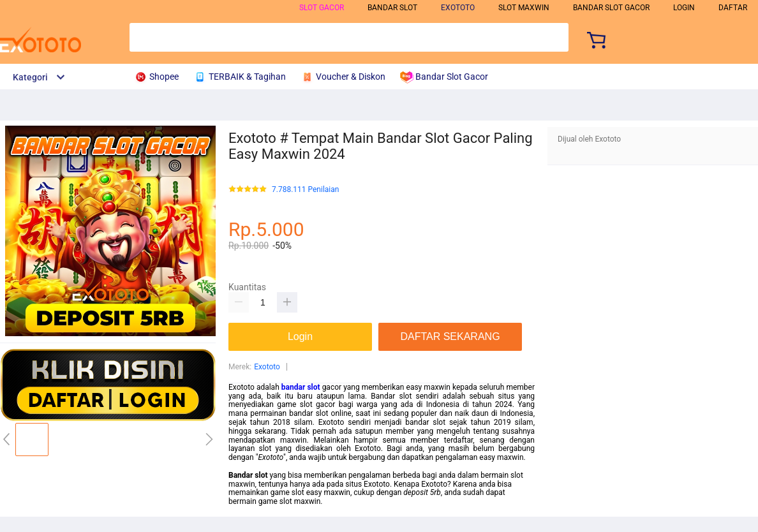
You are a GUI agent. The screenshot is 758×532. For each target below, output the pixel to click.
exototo (458, 8)
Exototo (267, 367)
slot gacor (322, 8)
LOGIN (684, 8)
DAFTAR (733, 8)
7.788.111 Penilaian (305, 190)
